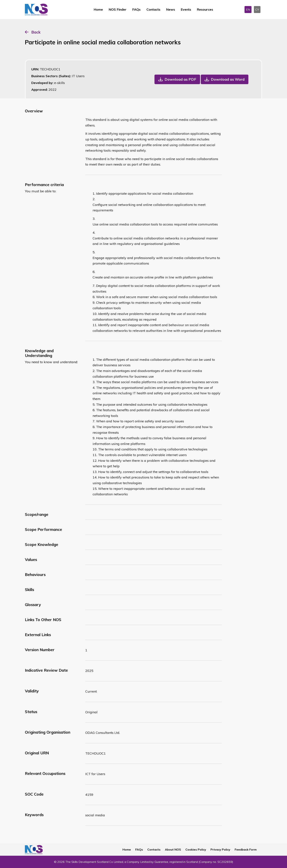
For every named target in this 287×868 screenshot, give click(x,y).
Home (98, 9)
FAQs (136, 9)
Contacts (153, 9)
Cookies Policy (196, 849)
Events (186, 9)
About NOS (173, 849)
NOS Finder (118, 9)
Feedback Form (246, 849)
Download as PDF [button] (180, 79)
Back (36, 32)
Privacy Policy (220, 849)
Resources (205, 9)
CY (257, 10)
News (171, 9)
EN (248, 10)
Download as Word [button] (228, 79)
